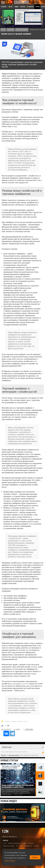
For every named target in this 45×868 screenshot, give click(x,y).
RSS (43, 752)
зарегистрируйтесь (14, 755)
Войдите (4, 755)
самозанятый (19, 721)
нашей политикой (10, 861)
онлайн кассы (8, 721)
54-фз (24, 721)
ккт (4, 721)
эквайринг (14, 721)
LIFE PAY (29, 730)
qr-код (27, 721)
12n (5, 831)
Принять (35, 857)
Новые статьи (9, 760)
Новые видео (9, 801)
